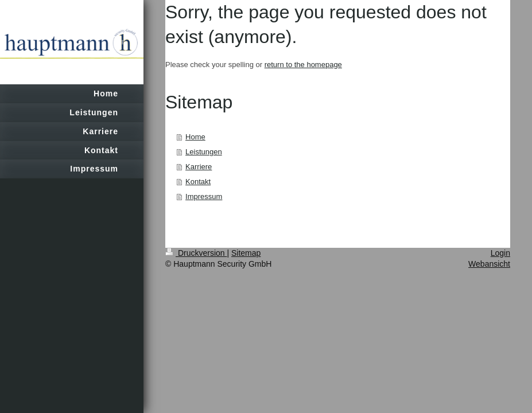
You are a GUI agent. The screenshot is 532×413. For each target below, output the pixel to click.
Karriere (199, 167)
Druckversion (196, 253)
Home (195, 137)
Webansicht (489, 264)
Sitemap (246, 253)
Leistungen (204, 152)
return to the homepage (303, 65)
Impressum (204, 196)
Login (500, 253)
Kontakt (198, 182)
